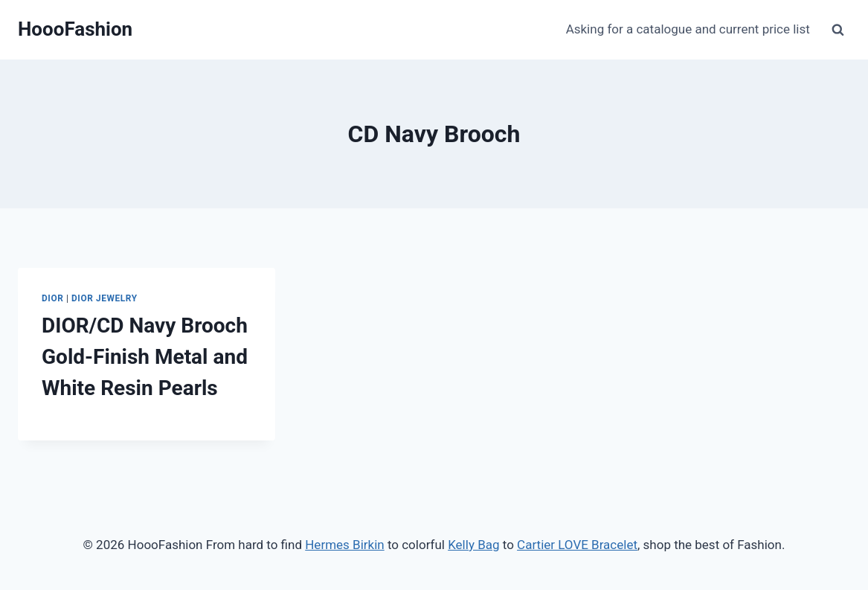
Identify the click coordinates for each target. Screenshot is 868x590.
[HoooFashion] (75, 29)
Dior (52, 298)
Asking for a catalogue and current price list (688, 29)
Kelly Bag (473, 545)
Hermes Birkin (344, 545)
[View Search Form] (838, 30)
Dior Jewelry (105, 298)
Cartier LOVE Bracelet (577, 545)
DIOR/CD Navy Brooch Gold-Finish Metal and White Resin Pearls (145, 357)
